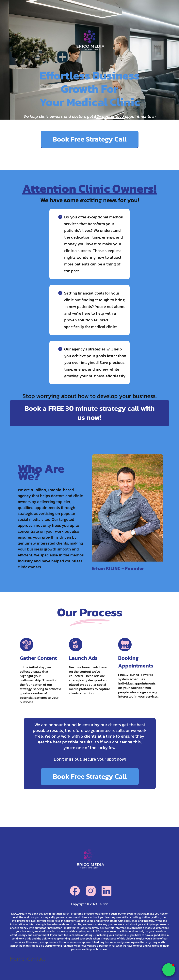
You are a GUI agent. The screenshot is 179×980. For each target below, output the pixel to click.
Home (17, 959)
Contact (36, 959)
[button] (169, 970)
